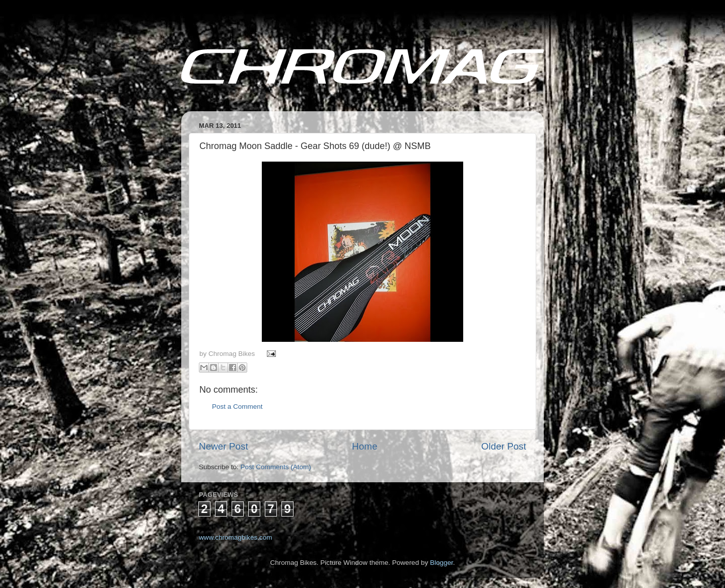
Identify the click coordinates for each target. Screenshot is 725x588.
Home (365, 446)
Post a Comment (237, 407)
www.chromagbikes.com (236, 537)
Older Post (504, 446)
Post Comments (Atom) (276, 467)
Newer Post (224, 446)
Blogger (442, 563)
